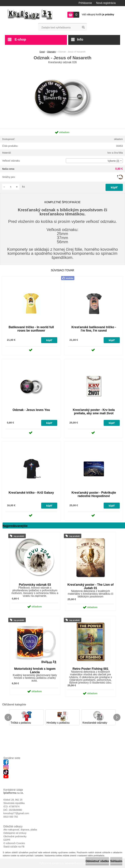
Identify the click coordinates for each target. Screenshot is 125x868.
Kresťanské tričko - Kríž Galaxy (31, 493)
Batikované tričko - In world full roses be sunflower (31, 329)
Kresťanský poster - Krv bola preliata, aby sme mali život (94, 412)
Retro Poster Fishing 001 (90, 669)
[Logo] (30, 15)
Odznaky (51, 52)
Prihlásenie (85, 3)
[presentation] (8, 717)
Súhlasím (116, 861)
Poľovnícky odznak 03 (35, 585)
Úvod (42, 52)
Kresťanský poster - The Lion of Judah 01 (91, 586)
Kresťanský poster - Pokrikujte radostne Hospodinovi (94, 494)
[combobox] (94, 161)
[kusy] (11, 187)
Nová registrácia (106, 3)
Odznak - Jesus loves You (31, 410)
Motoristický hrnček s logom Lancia (35, 670)
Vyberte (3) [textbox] (113, 161)
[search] (83, 27)
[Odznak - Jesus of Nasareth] (62, 66)
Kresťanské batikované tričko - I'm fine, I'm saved (94, 329)
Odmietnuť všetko (97, 861)
